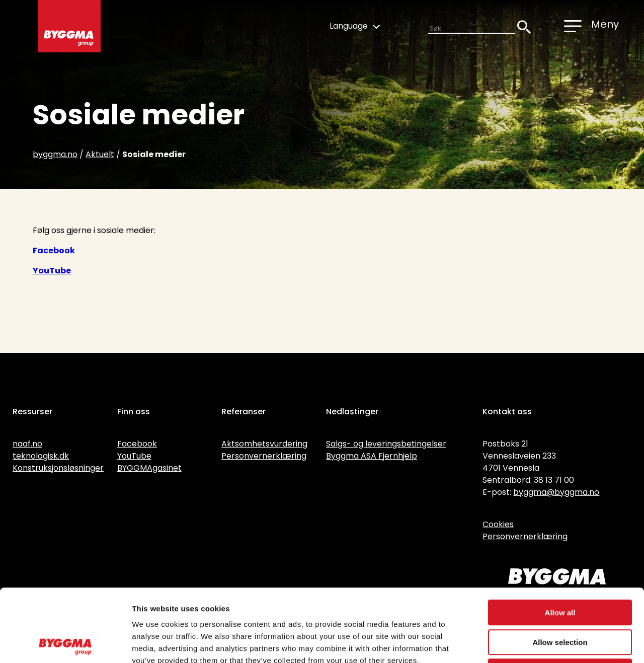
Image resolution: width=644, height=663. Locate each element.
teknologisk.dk (41, 456)
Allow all (560, 540)
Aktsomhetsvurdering (264, 444)
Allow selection (560, 570)
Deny (560, 599)
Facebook (54, 250)
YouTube (52, 271)
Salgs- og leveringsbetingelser (386, 444)
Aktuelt (100, 154)
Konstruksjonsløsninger (58, 468)
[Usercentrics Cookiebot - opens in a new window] (65, 643)
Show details (528, 643)
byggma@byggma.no (556, 492)
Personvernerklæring (264, 456)
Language (355, 26)
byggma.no (55, 154)
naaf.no (27, 444)
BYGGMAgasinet (149, 468)
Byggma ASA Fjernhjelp (372, 456)
